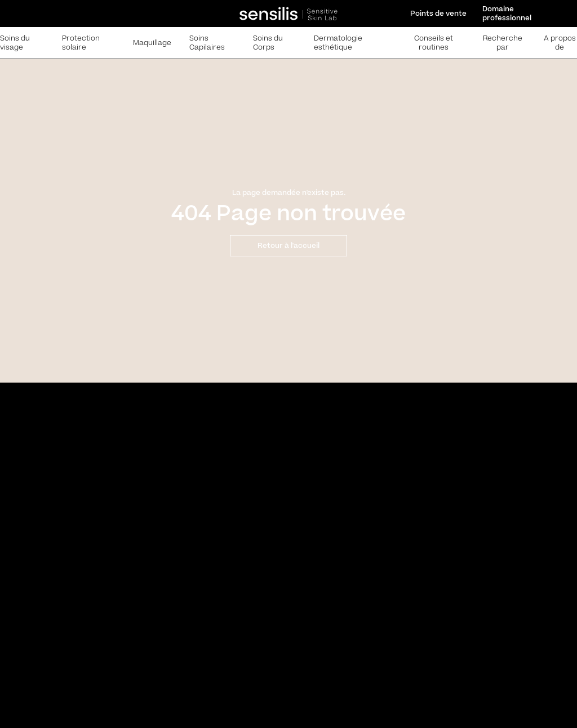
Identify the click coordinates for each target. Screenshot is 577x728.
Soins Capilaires (207, 43)
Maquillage (152, 43)
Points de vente (438, 14)
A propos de (560, 43)
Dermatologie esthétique (338, 43)
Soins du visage (15, 43)
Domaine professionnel (507, 14)
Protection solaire (81, 43)
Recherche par (503, 43)
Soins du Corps (268, 43)
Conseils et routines (434, 43)
